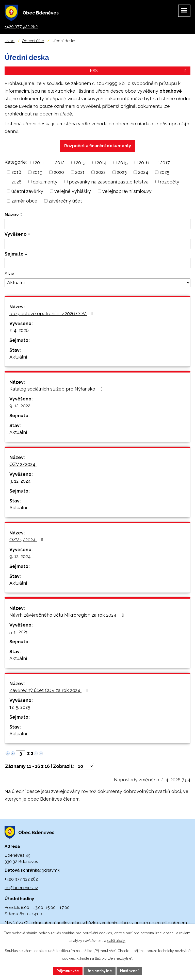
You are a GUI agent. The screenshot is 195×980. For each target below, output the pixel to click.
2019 (37, 172)
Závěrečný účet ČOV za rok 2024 (50, 690)
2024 (143, 172)
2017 (165, 163)
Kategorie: (16, 162)
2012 (60, 163)
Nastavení (129, 971)
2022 (101, 172)
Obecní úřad (33, 41)
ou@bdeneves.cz (21, 888)
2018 (16, 172)
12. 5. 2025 (20, 707)
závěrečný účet (65, 201)
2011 (39, 163)
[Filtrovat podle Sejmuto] (97, 263)
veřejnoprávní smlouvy (127, 191)
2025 (164, 172)
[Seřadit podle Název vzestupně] (22, 213)
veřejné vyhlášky (73, 191)
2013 (81, 163)
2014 (102, 163)
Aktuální (18, 357)
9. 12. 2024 (20, 481)
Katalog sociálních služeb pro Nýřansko (57, 389)
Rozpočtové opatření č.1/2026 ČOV (52, 314)
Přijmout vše (68, 971)
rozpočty (169, 182)
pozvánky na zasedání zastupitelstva (109, 182)
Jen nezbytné (100, 971)
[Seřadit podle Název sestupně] (22, 215)
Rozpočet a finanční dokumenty (98, 146)
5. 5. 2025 (19, 632)
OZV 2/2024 (27, 464)
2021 (80, 172)
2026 (17, 182)
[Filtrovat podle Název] (97, 224)
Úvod (10, 41)
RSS (139, 71)
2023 (122, 172)
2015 (123, 163)
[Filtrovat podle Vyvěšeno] (97, 244)
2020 (59, 172)
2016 (144, 163)
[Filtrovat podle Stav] (97, 283)
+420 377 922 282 (21, 879)
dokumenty (45, 182)
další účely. (116, 941)
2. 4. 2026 (19, 330)
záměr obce (24, 201)
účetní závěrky (27, 191)
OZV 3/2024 (27, 540)
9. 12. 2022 (20, 406)
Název (12, 215)
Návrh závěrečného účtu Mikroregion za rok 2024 (68, 615)
